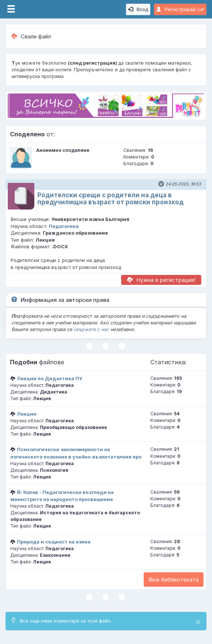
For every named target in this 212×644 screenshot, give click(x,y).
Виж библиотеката (174, 580)
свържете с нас (91, 329)
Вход (138, 9)
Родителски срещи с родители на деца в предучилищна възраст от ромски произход (110, 199)
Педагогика (64, 226)
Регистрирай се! (180, 9)
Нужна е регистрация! (161, 280)
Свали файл (31, 36)
